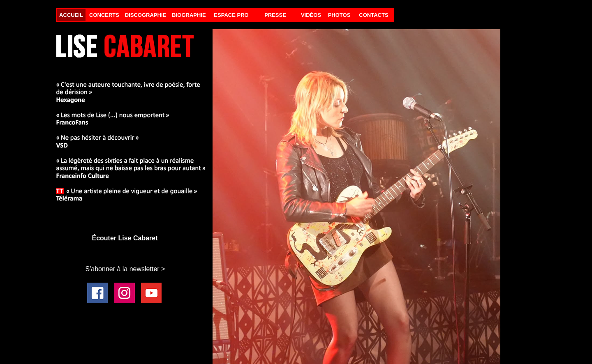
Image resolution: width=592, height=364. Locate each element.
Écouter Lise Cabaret (125, 238)
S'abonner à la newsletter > (125, 269)
